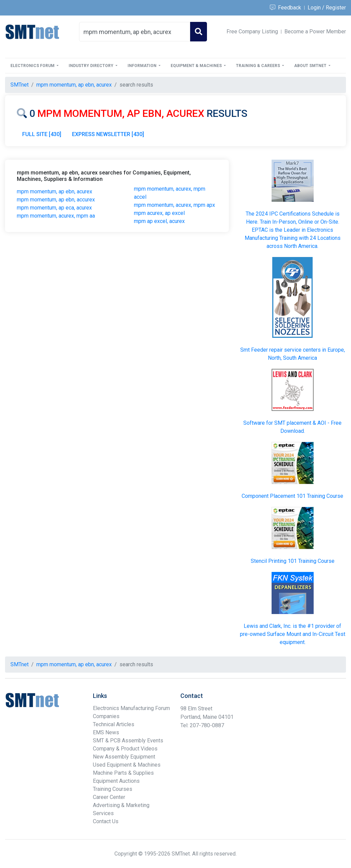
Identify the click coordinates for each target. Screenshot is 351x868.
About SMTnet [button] (311, 66)
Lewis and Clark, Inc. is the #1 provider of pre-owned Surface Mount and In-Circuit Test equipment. (293, 634)
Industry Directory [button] (92, 66)
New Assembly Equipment (124, 757)
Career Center (109, 797)
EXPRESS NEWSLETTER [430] (108, 134)
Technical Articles (114, 724)
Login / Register (327, 8)
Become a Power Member (315, 31)
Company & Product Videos (125, 749)
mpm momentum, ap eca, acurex (54, 208)
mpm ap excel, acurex (159, 221)
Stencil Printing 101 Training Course (293, 561)
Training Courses (113, 789)
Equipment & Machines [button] (197, 66)
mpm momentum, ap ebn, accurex (56, 200)
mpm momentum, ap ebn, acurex (55, 191)
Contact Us (106, 821)
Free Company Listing (252, 31)
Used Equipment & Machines (127, 765)
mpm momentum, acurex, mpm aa (56, 216)
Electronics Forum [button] (33, 66)
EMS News (106, 732)
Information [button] (143, 66)
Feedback (286, 8)
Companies (106, 716)
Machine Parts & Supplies (123, 773)
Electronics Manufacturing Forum (131, 708)
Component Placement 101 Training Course (292, 496)
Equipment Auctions (116, 781)
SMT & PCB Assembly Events (128, 741)
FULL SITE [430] (42, 134)
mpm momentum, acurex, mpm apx (174, 205)
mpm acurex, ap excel (159, 213)
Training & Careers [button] (258, 66)
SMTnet (20, 85)
